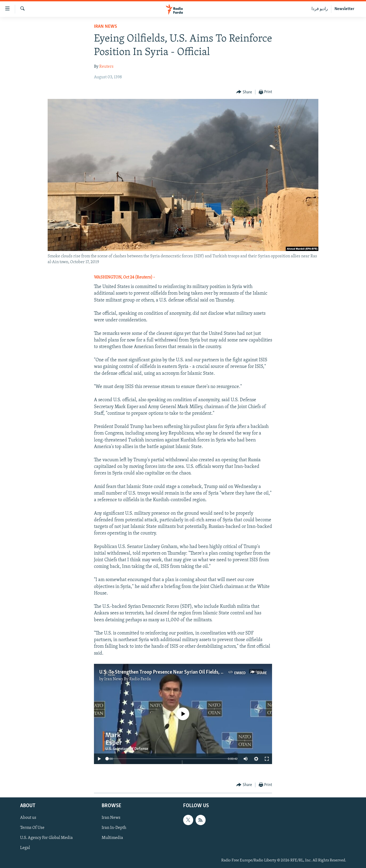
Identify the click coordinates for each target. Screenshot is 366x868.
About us (28, 818)
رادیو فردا (320, 9)
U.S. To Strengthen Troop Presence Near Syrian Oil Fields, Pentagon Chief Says (181, 672)
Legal (25, 848)
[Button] (244, 92)
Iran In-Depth (114, 828)
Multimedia (112, 838)
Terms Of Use (32, 828)
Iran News (105, 27)
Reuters (106, 67)
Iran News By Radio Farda (128, 679)
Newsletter (344, 9)
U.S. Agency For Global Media (46, 838)
